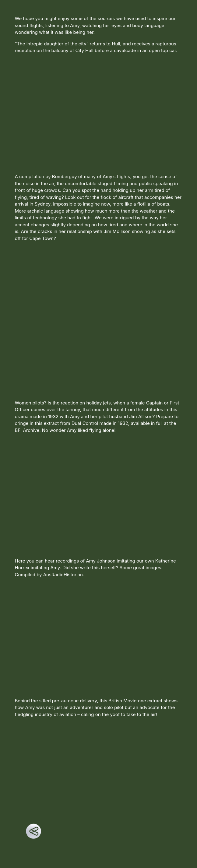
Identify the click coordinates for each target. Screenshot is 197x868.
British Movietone (127, 701)
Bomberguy (65, 176)
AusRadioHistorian (63, 575)
